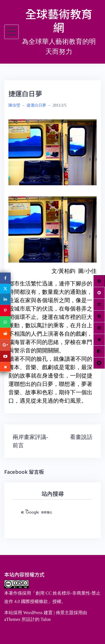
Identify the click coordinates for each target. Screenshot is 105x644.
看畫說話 (81, 437)
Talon (46, 619)
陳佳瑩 (14, 105)
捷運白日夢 (36, 105)
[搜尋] (46, 513)
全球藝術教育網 (59, 20)
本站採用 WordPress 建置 (28, 613)
